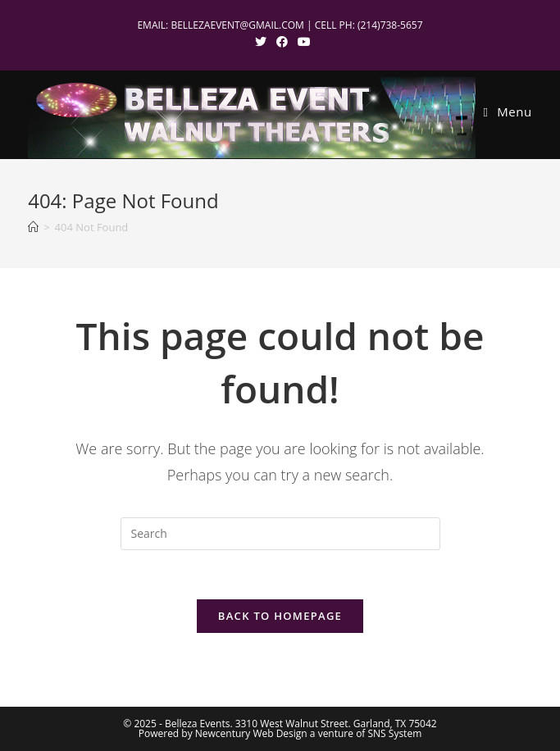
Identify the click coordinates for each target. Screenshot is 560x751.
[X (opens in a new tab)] (261, 42)
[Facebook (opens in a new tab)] (282, 42)
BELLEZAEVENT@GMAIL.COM (237, 25)
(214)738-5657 (390, 25)
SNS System (395, 733)
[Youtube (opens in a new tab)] (302, 42)
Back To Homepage (280, 616)
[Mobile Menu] (508, 112)
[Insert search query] (280, 534)
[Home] (33, 227)
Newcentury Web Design (251, 733)
